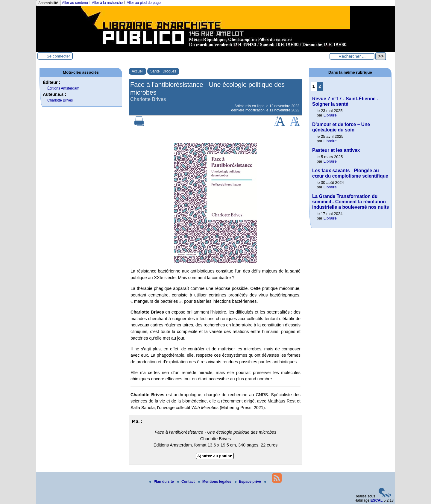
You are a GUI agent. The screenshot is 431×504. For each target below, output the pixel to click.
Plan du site (162, 482)
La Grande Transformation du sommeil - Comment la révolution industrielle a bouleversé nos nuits (351, 202)
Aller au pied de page (144, 3)
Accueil (138, 71)
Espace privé (248, 482)
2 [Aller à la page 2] (320, 86)
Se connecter (58, 56)
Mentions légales (215, 482)
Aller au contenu (75, 3)
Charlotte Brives (60, 100)
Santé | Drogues (163, 71)
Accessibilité (48, 3)
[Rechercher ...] (352, 56)
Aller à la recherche (107, 3)
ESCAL (377, 500)
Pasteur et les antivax (336, 150)
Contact (186, 482)
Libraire (330, 115)
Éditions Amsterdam (63, 88)
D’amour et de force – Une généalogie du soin (341, 127)
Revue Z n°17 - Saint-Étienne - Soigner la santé (345, 101)
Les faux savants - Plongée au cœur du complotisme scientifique (350, 173)
